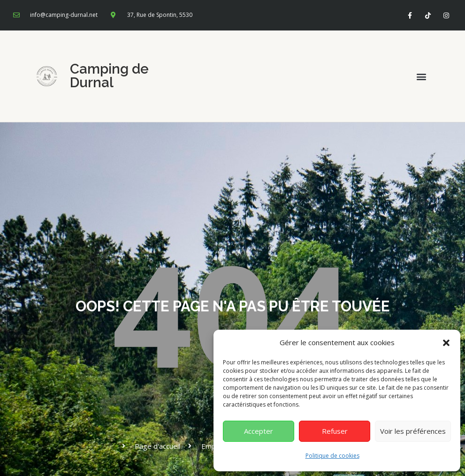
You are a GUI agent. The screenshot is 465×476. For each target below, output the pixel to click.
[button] (446, 343)
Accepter (259, 431)
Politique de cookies (332, 456)
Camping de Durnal (109, 76)
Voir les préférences (413, 431)
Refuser (335, 431)
